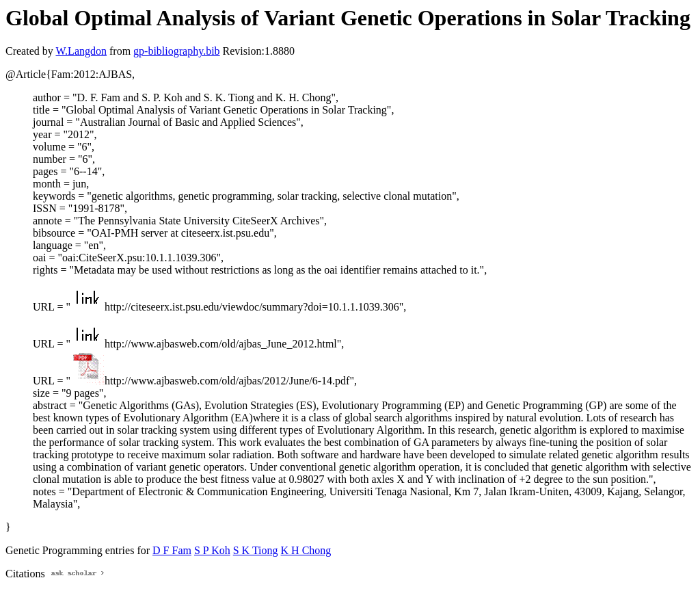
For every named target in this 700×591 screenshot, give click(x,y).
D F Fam (172, 550)
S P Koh (212, 550)
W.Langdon (81, 51)
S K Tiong (256, 550)
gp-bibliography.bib (177, 51)
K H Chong (306, 550)
